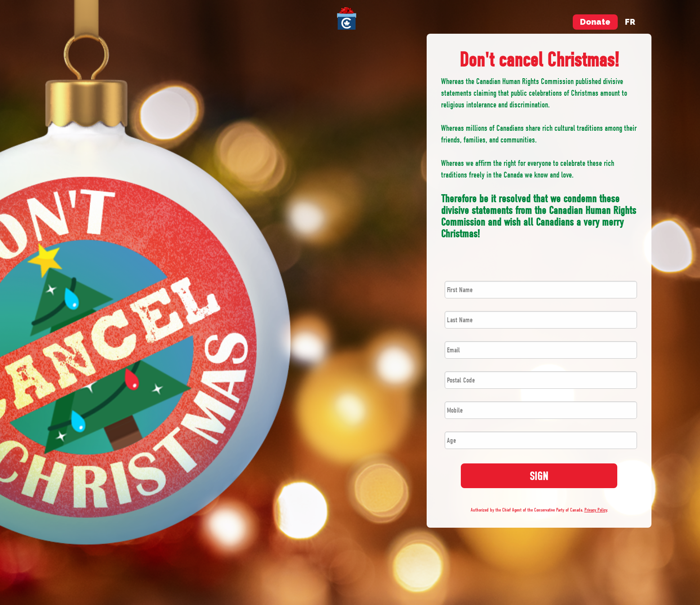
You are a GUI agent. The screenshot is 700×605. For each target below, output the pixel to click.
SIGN (539, 476)
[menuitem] (350, 18)
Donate (595, 22)
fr (630, 22)
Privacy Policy (596, 510)
